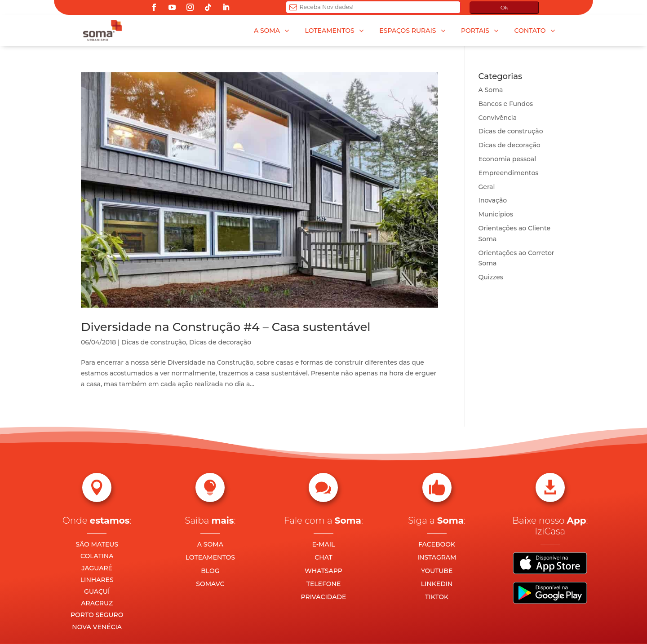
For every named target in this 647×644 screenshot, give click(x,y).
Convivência (498, 118)
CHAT (323, 557)
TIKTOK (437, 597)
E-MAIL (324, 544)
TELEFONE (324, 584)
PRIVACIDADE (324, 597)
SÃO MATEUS (97, 544)
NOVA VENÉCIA (97, 627)
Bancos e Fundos (506, 104)
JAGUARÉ (97, 568)
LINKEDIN (437, 584)
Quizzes (491, 277)
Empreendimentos (509, 173)
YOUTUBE (437, 571)
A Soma (491, 90)
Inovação (493, 200)
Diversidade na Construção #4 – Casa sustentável (226, 327)
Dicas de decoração (220, 342)
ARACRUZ (97, 603)
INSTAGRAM (437, 557)
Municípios (496, 214)
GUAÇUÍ (97, 591)
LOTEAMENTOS (210, 557)
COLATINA (97, 556)
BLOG (210, 571)
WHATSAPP (323, 571)
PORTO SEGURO (97, 615)
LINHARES (97, 580)
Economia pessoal (507, 159)
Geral (487, 187)
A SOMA (210, 544)
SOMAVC (210, 584)
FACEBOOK (437, 544)
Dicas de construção (154, 342)
